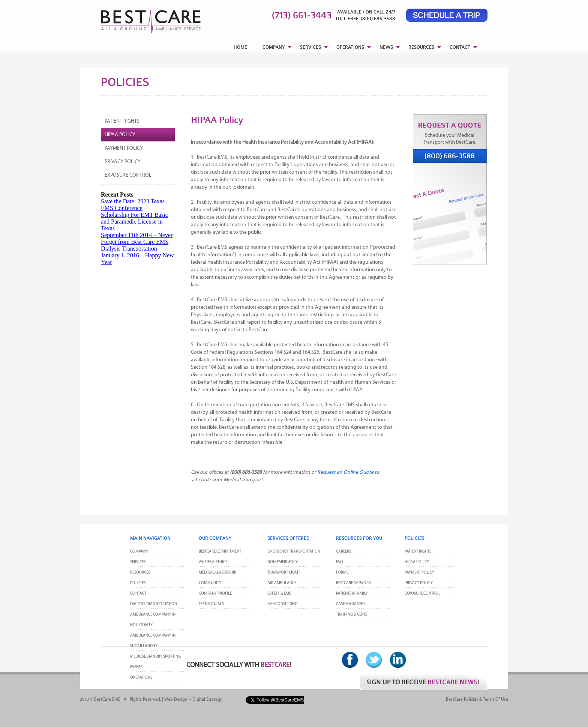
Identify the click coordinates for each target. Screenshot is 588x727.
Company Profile (215, 594)
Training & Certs (352, 615)
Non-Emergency (283, 562)
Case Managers (351, 604)
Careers (343, 552)
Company (139, 552)
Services (138, 562)
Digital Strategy (207, 700)
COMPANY (274, 47)
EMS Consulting (282, 604)
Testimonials (211, 604)
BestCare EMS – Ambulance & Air (141, 19)
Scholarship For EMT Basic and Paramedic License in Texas (134, 222)
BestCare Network (353, 583)
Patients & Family (352, 594)
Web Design (176, 700)
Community (210, 583)
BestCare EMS (107, 700)
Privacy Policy (123, 162)
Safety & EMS (279, 594)
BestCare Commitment (220, 552)
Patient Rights (122, 121)
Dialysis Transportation (129, 249)
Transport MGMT (284, 573)
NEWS (386, 47)
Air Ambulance (282, 583)
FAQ (340, 562)
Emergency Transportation (294, 552)
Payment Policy (124, 148)
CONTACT (460, 47)
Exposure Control (128, 175)
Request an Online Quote (345, 472)
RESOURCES (421, 47)
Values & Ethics (213, 562)
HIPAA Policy (120, 135)
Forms (342, 573)
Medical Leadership (217, 573)
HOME (240, 47)
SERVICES (310, 47)
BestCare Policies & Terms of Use (477, 700)
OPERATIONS (350, 47)
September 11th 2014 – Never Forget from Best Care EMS (137, 238)
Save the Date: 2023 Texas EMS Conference (133, 205)
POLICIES (138, 583)
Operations (141, 678)
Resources (140, 573)
